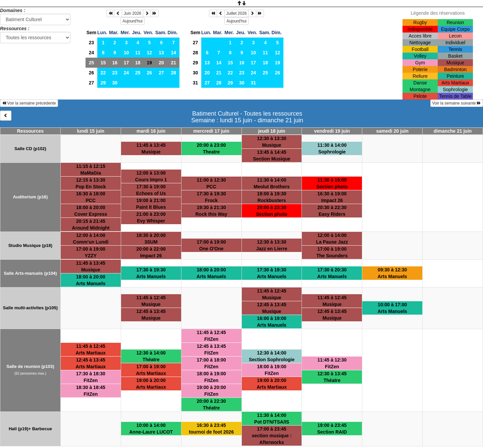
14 (173, 53)
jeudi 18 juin (272, 131)
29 (103, 83)
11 (138, 53)
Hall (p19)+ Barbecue (30, 429)
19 (277, 63)
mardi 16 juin (151, 131)
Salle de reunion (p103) (30, 366)
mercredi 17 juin (211, 131)
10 (126, 53)
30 (115, 83)
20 (161, 63)
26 (92, 73)
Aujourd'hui (132, 21)
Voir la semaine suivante (457, 103)
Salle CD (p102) (30, 149)
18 (138, 63)
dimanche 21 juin (453, 131)
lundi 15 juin (91, 131)
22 (103, 73)
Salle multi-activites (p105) (30, 308)
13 (161, 53)
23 (92, 43)
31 (196, 83)
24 (92, 53)
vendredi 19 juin (332, 131)
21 (173, 63)
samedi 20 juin (392, 131)
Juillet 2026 (237, 13)
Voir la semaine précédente (29, 103)
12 (150, 53)
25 (92, 63)
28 (173, 73)
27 (161, 73)
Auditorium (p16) (30, 197)
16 (115, 63)
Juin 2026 (132, 13)
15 (103, 63)
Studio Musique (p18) (30, 245)
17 (126, 63)
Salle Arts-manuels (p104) (30, 273)
